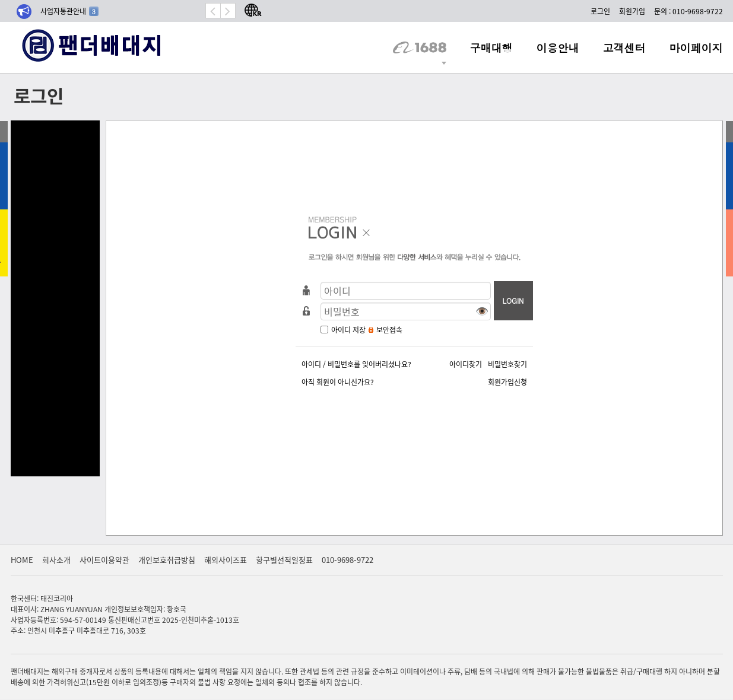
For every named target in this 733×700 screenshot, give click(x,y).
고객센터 (624, 47)
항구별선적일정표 (284, 560)
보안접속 (389, 330)
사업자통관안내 (69, 11)
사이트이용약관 (104, 560)
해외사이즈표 (226, 560)
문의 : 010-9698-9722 (688, 11)
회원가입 (632, 11)
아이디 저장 (348, 330)
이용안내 (558, 47)
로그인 (600, 11)
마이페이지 (696, 47)
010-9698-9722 (348, 560)
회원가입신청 (507, 382)
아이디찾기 (466, 364)
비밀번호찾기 (507, 364)
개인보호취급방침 (167, 560)
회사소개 (56, 560)
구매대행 (491, 47)
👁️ (482, 310)
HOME (22, 560)
